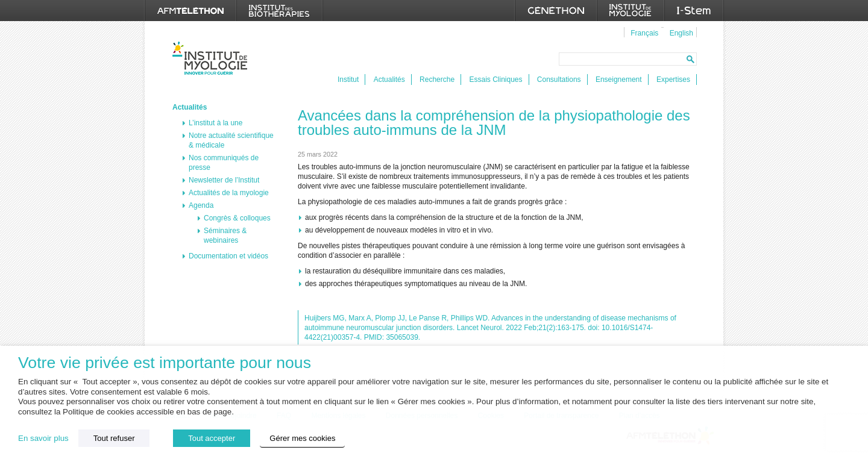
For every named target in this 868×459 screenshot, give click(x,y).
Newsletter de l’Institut (224, 180)
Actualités (389, 80)
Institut (348, 80)
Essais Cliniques (495, 80)
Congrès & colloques (237, 218)
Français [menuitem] (644, 33)
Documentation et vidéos (228, 256)
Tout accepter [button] (212, 438)
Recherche (437, 80)
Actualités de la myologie (229, 193)
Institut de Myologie (212, 58)
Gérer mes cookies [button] (302, 438)
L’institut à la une (215, 123)
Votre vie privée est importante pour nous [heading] (165, 363)
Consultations (559, 80)
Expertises (673, 80)
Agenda (201, 205)
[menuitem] (643, 33)
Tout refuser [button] (114, 438)
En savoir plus (43, 438)
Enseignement (619, 80)
